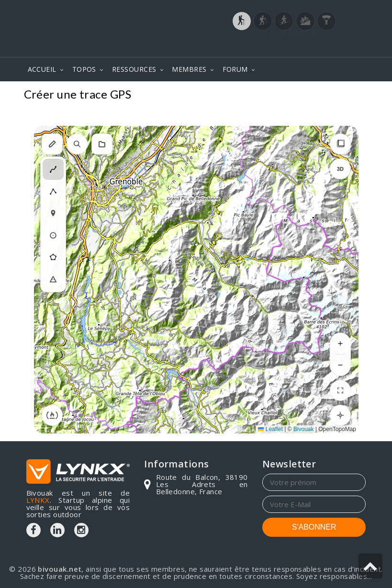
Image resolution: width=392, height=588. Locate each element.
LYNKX (38, 500)
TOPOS (84, 69)
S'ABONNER (314, 527)
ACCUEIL (42, 69)
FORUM (235, 69)
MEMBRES (189, 69)
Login (318, 47)
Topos (351, 95)
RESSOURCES (134, 69)
